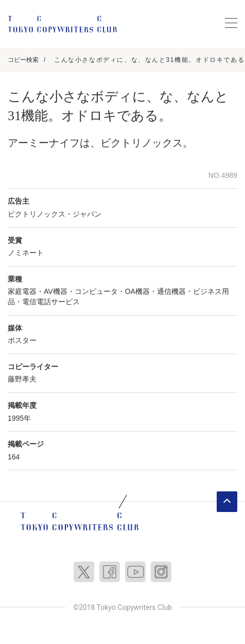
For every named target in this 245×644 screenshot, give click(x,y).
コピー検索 (23, 60)
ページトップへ (227, 502)
